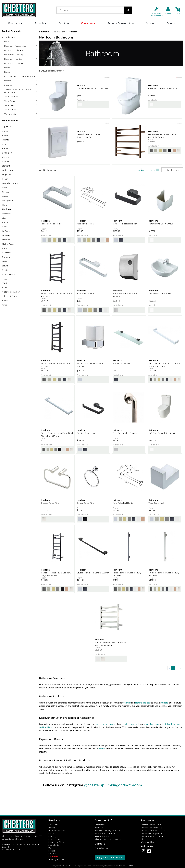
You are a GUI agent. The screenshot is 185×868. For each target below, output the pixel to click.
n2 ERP (130, 866)
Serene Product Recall (105, 833)
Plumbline (7, 253)
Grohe (5, 196)
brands (102, 749)
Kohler (5, 227)
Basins (21, 41)
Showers (21, 85)
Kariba (5, 222)
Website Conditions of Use (153, 830)
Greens (5, 192)
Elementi (6, 166)
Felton (5, 179)
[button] (155, 11)
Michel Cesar (8, 244)
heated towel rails (131, 724)
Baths (21, 68)
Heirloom (7, 209)
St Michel (6, 270)
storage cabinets (143, 703)
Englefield (7, 174)
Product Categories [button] (12, 31)
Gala (4, 188)
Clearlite (6, 161)
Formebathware (10, 183)
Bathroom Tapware (21, 63)
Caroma (6, 157)
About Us (99, 828)
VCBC (5, 287)
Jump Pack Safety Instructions (108, 830)
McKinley (6, 235)
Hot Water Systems (57, 830)
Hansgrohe (7, 201)
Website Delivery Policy (152, 825)
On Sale (64, 23)
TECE (5, 279)
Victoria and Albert (11, 292)
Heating (52, 828)
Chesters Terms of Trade (152, 836)
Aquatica (7, 127)
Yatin (4, 305)
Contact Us (100, 825)
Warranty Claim (148, 842)
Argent (5, 131)
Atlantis (6, 140)
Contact (172, 23)
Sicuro (5, 266)
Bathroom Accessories (21, 46)
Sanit (5, 261)
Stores (150, 23)
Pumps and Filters (56, 842)
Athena (6, 135)
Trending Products (57, 859)
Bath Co (6, 148)
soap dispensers (151, 724)
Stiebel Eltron (8, 274)
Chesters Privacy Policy (151, 833)
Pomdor (6, 257)
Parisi (5, 248)
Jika (4, 218)
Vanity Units (21, 114)
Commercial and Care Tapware (21, 76)
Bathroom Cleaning (14, 55)
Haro (5, 205)
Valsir (5, 283)
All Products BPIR (102, 836)
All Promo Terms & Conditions (108, 839)
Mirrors (21, 81)
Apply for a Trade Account (110, 857)
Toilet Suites (21, 110)
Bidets (7, 72)
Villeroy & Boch (9, 296)
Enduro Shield (9, 170)
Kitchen (52, 833)
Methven (6, 240)
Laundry (52, 836)
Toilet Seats (21, 105)
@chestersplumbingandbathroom (113, 785)
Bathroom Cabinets (21, 50)
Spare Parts (54, 845)
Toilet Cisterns (21, 97)
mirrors (164, 703)
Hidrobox (7, 214)
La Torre (6, 231)
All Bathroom (8, 37)
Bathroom (44, 32)
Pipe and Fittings (56, 839)
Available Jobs (101, 848)
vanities (127, 703)
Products (15, 23)
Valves (51, 848)
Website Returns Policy (151, 828)
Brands (41, 23)
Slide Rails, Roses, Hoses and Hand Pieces (21, 91)
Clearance (88, 23)
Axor (4, 144)
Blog (143, 839)
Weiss (5, 300)
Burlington (7, 153)
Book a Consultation (121, 23)
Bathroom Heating (21, 59)
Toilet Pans (21, 101)
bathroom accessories (106, 724)
